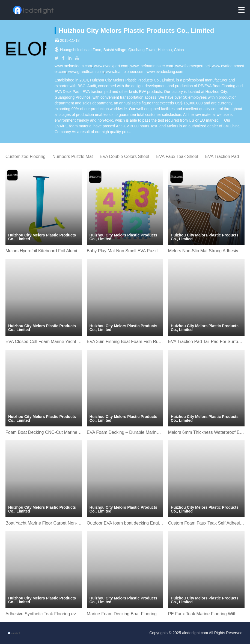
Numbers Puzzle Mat (73, 156)
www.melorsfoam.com (73, 66)
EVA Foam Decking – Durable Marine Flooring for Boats (125, 432)
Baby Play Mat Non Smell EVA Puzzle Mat (125, 251)
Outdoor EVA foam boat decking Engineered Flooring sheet (125, 523)
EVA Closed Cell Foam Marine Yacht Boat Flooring (44, 342)
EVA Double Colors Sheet (124, 156)
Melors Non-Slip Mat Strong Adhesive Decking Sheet (206, 251)
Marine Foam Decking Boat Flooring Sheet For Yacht (125, 614)
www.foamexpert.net (193, 66)
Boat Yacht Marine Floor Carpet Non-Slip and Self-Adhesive (44, 523)
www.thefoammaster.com (152, 66)
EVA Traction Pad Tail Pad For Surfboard (206, 342)
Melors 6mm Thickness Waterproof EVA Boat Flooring (206, 432)
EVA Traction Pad (222, 156)
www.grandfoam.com (86, 72)
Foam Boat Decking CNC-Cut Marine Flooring (44, 432)
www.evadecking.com (165, 72)
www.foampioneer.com (125, 72)
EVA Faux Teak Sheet (177, 156)
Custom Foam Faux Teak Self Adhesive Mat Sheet (206, 523)
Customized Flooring (26, 156)
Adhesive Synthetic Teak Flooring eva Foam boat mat (44, 614)
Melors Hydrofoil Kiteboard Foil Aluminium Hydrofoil (44, 251)
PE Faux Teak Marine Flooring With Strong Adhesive (206, 614)
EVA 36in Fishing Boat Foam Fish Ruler (125, 342)
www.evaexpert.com (111, 66)
